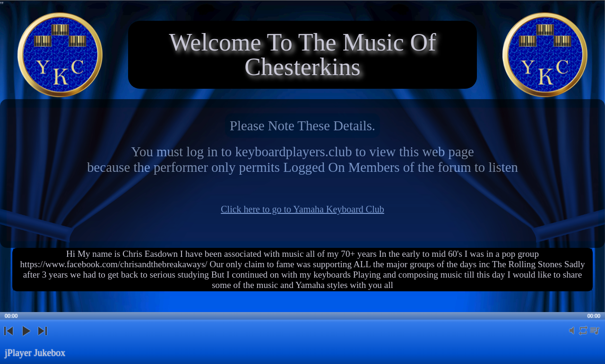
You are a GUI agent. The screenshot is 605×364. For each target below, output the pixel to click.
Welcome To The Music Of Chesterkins (302, 55)
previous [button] (9, 339)
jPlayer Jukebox (35, 353)
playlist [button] (595, 336)
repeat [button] (583, 336)
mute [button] (572, 336)
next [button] (42, 339)
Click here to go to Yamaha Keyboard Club (302, 209)
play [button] (26, 339)
